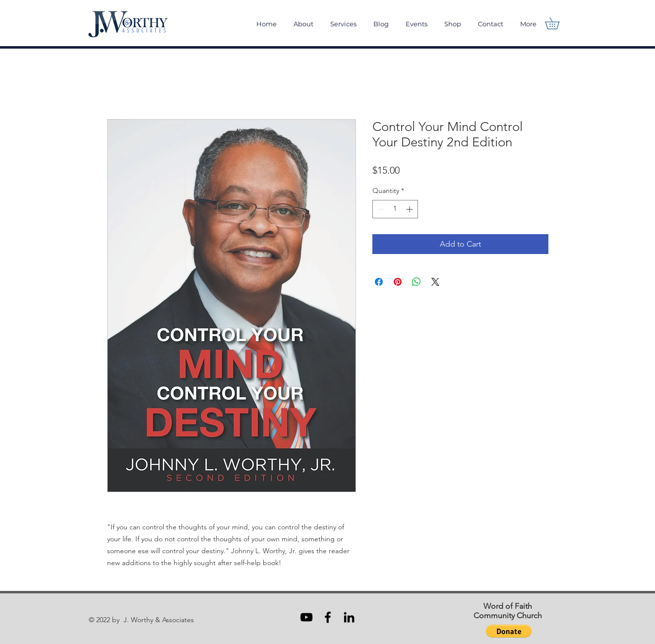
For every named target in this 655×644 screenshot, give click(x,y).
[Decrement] (380, 209)
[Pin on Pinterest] (398, 282)
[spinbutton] (395, 209)
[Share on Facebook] (379, 282)
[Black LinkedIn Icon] (349, 617)
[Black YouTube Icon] (306, 617)
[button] (558, 23)
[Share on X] (435, 282)
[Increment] (410, 209)
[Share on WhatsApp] (417, 282)
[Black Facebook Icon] (328, 617)
